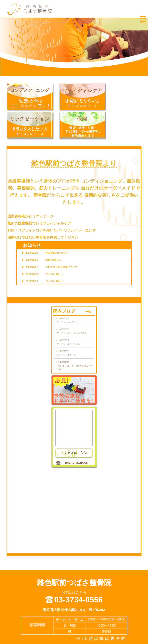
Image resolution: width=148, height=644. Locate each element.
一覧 (88, 312)
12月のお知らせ (54, 274)
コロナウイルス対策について (61, 267)
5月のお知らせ (54, 260)
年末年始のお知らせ (57, 253)
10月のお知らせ (54, 281)
